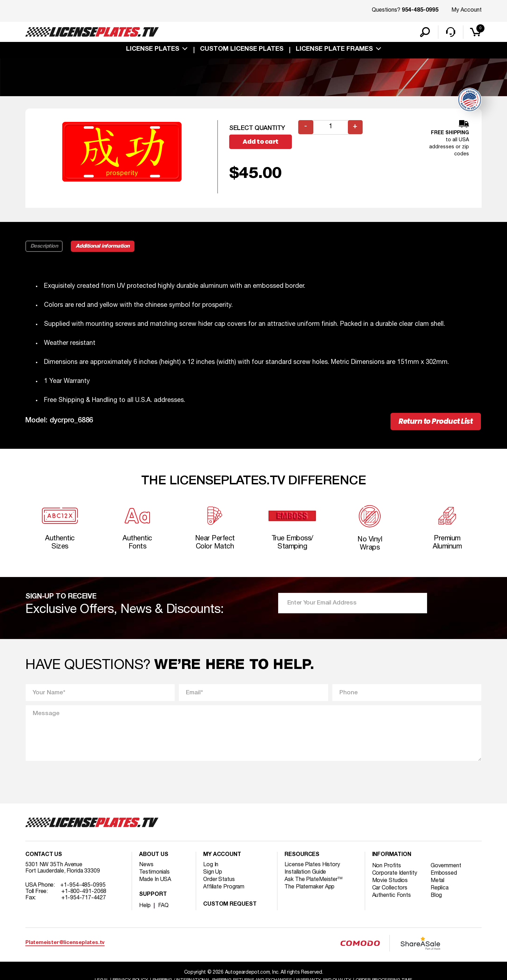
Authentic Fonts (392, 898)
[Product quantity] (331, 128)
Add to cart (261, 142)
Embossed (444, 876)
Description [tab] (44, 247)
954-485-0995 (420, 11)
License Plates (153, 50)
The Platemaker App (310, 889)
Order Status (219, 882)
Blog (437, 898)
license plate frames (334, 50)
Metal (438, 883)
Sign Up (213, 875)
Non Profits (387, 868)
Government (446, 868)
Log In (211, 867)
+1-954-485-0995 (83, 888)
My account (222, 857)
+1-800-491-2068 (84, 894)
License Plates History (312, 867)
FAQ (164, 908)
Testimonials (155, 875)
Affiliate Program (224, 889)
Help (145, 908)
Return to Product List (434, 422)
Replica (440, 891)
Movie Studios (390, 883)
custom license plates (242, 50)
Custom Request (230, 907)
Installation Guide (306, 875)
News (146, 867)
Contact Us (44, 857)
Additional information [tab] (104, 247)
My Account (467, 10)
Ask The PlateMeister (314, 882)
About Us (154, 857)
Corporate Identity (395, 876)
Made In (155, 882)
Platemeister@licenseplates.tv (65, 946)
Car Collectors (390, 891)
